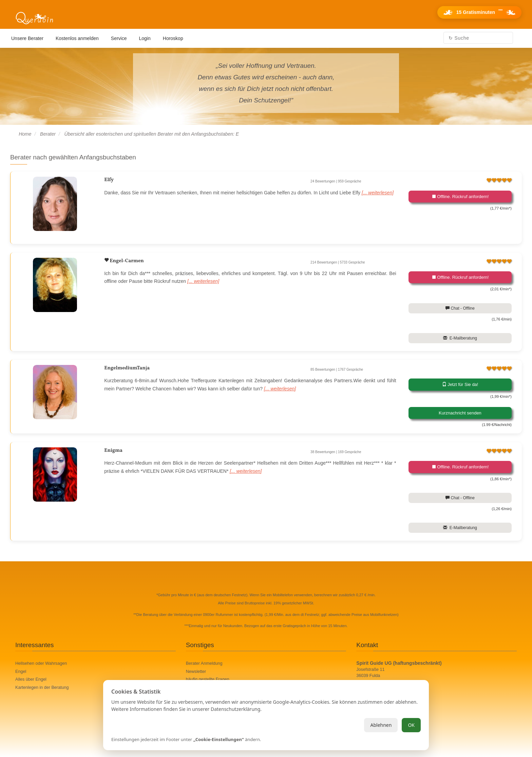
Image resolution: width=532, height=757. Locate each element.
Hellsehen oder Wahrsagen (41, 663)
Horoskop (173, 38)
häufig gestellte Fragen (208, 679)
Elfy (109, 180)
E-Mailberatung (460, 338)
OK (411, 725)
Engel (21, 672)
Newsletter (196, 672)
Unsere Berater (27, 38)
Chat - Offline (460, 308)
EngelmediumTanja (127, 368)
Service (119, 38)
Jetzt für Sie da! (460, 384)
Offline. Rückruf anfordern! (460, 197)
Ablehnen (381, 725)
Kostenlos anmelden (77, 38)
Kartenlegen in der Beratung (42, 687)
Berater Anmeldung (204, 663)
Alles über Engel (31, 679)
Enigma (113, 451)
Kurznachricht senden (460, 413)
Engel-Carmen (126, 261)
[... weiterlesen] (378, 193)
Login (145, 38)
